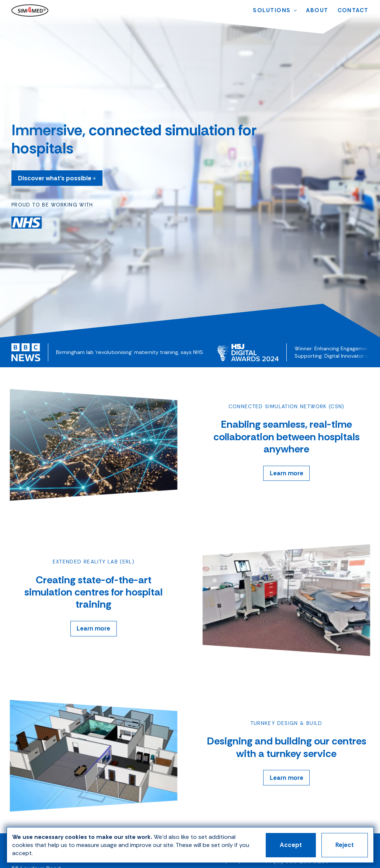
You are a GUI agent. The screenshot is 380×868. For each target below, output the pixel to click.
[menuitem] (272, 11)
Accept (291, 845)
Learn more (287, 473)
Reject (345, 845)
